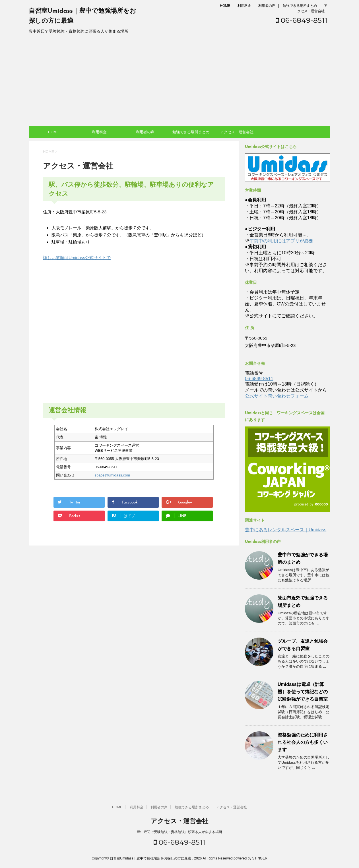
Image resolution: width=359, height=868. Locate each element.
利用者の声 (267, 6)
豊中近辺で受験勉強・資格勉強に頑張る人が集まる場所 (179, 832)
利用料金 (244, 6)
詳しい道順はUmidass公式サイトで (77, 258)
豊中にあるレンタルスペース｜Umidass (286, 530)
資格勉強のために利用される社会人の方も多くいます (303, 742)
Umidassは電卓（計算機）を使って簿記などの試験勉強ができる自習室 (303, 692)
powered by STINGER (250, 858)
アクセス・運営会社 (237, 132)
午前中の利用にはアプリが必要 (281, 241)
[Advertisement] (179, 84)
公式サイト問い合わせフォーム (277, 396)
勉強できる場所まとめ (300, 6)
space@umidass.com (112, 475)
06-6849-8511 (302, 20)
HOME (225, 6)
